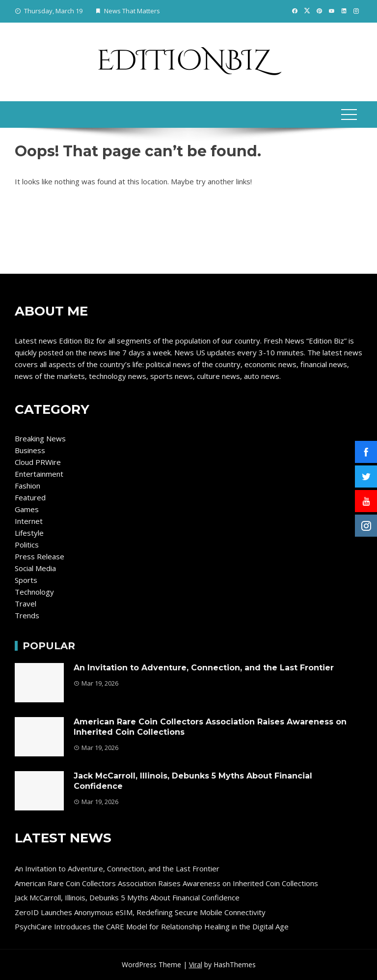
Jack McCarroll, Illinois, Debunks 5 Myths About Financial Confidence (127, 897)
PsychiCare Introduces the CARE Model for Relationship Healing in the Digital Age (152, 926)
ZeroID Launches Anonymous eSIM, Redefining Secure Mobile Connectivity (140, 912)
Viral (196, 965)
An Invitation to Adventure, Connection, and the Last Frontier (204, 668)
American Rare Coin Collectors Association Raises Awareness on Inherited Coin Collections (166, 883)
